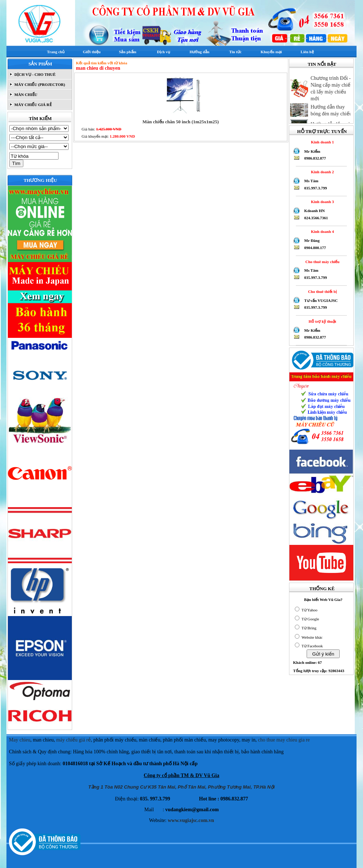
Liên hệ (307, 52)
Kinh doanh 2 (321, 172)
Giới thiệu (92, 52)
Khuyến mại (271, 52)
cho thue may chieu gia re (284, 740)
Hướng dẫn (199, 52)
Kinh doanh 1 (321, 142)
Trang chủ (56, 52)
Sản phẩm (127, 52)
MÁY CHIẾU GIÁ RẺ (32, 105)
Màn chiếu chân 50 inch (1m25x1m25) (181, 122)
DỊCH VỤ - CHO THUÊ (34, 74)
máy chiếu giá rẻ (73, 740)
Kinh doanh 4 (321, 231)
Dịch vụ (164, 52)
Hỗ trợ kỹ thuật (322, 321)
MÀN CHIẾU (25, 95)
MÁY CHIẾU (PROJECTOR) (39, 84)
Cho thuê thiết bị (321, 291)
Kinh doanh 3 (321, 202)
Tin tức (235, 52)
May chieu (20, 740)
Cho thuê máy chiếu (321, 262)
